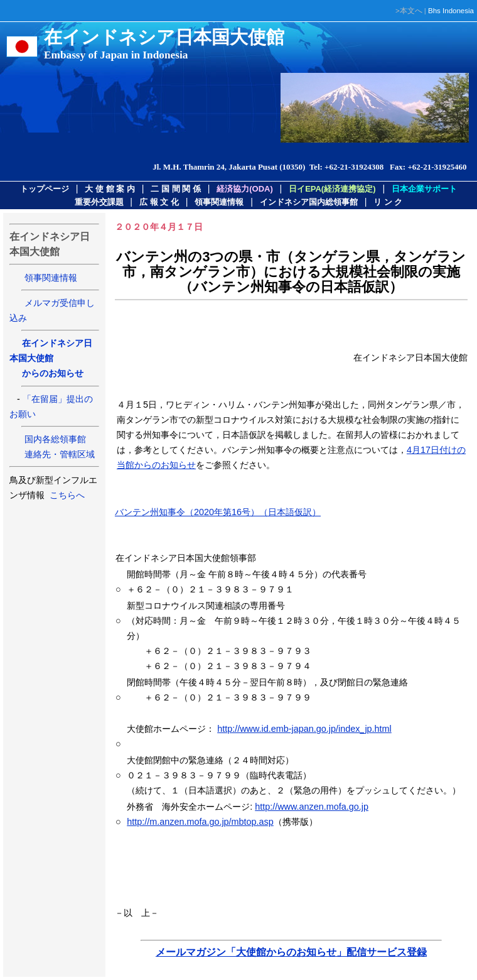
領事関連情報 (219, 202)
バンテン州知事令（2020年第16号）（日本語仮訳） (218, 512)
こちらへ (66, 495)
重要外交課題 (99, 202)
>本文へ (409, 11)
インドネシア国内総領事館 (309, 202)
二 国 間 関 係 (175, 189)
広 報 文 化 (159, 202)
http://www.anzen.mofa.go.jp (312, 807)
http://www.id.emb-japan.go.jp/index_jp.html (304, 729)
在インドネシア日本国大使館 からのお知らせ (51, 358)
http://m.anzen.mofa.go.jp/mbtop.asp (200, 822)
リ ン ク (388, 202)
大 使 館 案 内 (110, 189)
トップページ (45, 189)
